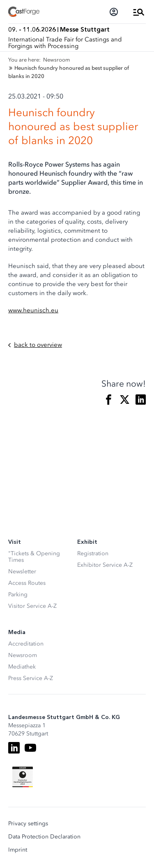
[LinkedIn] (14, 748)
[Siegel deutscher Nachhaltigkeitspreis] (23, 777)
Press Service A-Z (31, 678)
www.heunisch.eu (33, 310)
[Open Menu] (139, 12)
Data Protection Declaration (44, 837)
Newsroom (23, 655)
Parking (18, 594)
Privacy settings (28, 824)
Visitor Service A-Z (32, 606)
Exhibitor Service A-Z (105, 565)
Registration (93, 553)
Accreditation (26, 644)
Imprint (18, 850)
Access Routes (27, 583)
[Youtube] (30, 748)
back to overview (35, 345)
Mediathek (22, 667)
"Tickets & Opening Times (34, 557)
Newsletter (22, 571)
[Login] (114, 12)
